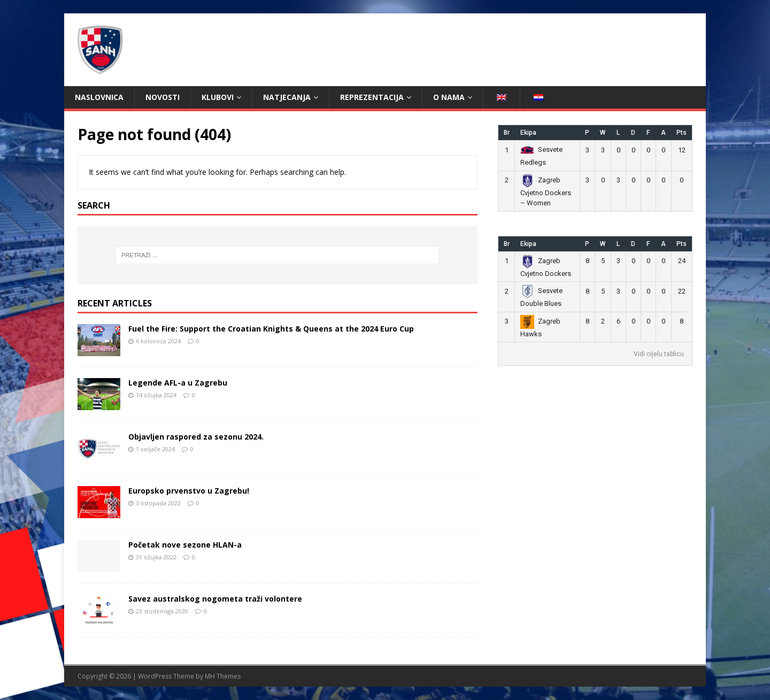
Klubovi (218, 97)
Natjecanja (287, 97)
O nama (449, 97)
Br (507, 133)
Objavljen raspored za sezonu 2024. (196, 437)
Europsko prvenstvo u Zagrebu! (189, 491)
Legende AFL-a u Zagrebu (178, 383)
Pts (682, 133)
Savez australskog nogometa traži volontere (215, 599)
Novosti (163, 97)
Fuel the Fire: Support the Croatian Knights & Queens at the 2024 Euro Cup (271, 329)
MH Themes (223, 676)
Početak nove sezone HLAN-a (185, 545)
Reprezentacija (372, 97)
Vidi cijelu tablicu (659, 354)
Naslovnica (99, 97)
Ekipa (528, 133)
